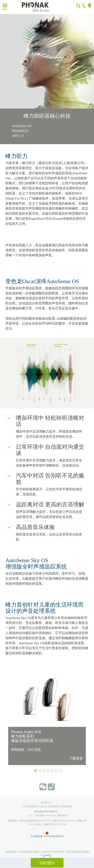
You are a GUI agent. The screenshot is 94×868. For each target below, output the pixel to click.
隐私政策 (62, 815)
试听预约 (47, 863)
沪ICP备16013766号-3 (47, 812)
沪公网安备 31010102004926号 (47, 833)
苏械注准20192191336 (54, 824)
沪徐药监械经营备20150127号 (35, 821)
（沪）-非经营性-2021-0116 (41, 815)
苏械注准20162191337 (64, 821)
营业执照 (12, 821)
